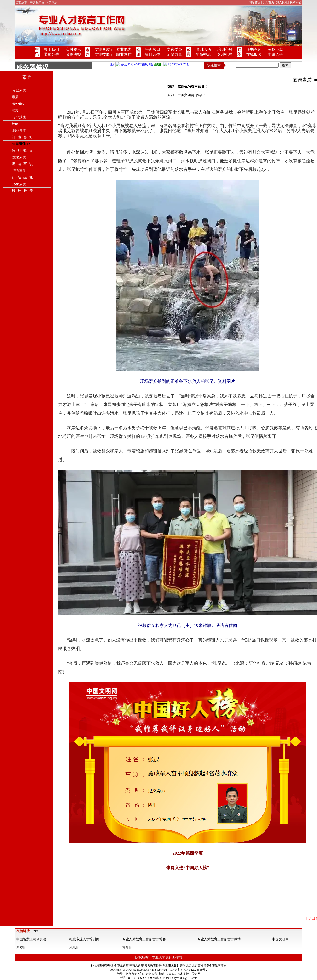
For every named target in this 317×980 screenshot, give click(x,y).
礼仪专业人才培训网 (84, 939)
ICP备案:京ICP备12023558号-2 (189, 970)
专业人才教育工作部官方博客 (144, 939)
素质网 (127, 948)
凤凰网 (74, 948)
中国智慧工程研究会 (31, 939)
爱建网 (196, 974)
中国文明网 (280, 939)
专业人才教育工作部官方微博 (219, 939)
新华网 (21, 948)
